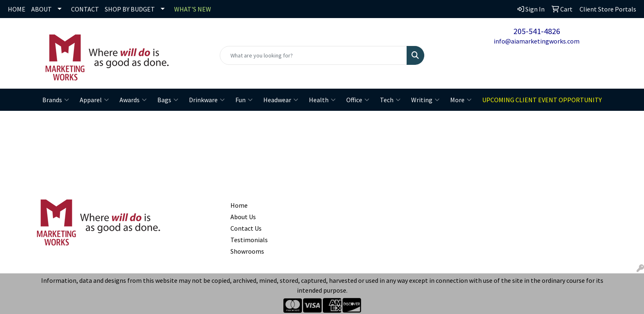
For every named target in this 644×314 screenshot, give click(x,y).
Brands (56, 100)
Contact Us (246, 228)
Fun (244, 100)
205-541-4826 (537, 31)
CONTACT (85, 9)
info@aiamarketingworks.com (537, 41)
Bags (168, 100)
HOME (17, 9)
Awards (133, 100)
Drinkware (207, 100)
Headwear (281, 100)
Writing (425, 100)
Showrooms (247, 251)
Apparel (94, 100)
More (461, 100)
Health (322, 100)
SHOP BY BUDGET (130, 9)
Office (358, 100)
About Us (243, 217)
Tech (390, 100)
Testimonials (249, 240)
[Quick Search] (314, 55)
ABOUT (41, 9)
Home (239, 205)
